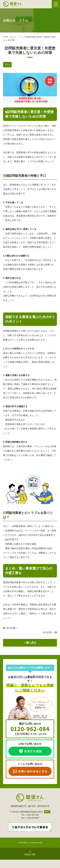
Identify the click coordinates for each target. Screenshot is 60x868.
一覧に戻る (30, 643)
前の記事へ (12, 628)
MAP (47, 812)
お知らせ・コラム (17, 37)
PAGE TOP (30, 853)
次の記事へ (48, 632)
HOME (6, 37)
